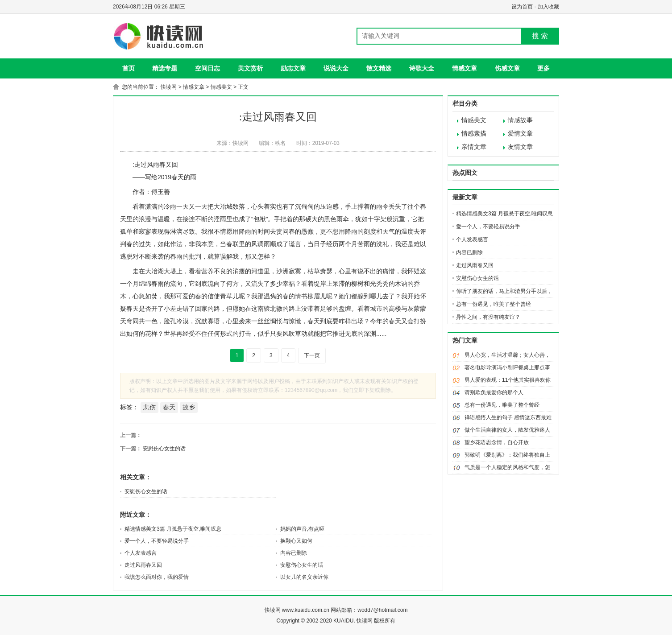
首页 (129, 68)
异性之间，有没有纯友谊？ (488, 317)
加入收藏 (548, 7)
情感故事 (520, 120)
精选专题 (165, 68)
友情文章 (520, 147)
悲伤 (149, 407)
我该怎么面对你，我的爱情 (157, 577)
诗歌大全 (422, 68)
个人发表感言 (141, 553)
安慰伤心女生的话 (164, 449)
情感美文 (221, 87)
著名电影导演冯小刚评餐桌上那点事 (507, 367)
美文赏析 (250, 68)
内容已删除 (294, 553)
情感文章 (465, 68)
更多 (543, 68)
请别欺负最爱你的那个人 (494, 392)
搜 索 (540, 36)
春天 (169, 407)
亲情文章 (474, 147)
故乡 (189, 407)
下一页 (312, 355)
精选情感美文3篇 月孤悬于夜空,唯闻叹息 (173, 529)
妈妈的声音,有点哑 (302, 529)
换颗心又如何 (296, 541)
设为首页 (522, 7)
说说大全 (336, 68)
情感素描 (474, 134)
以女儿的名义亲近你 (304, 577)
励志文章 (293, 68)
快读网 (169, 87)
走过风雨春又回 (143, 565)
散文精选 (379, 68)
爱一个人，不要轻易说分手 (157, 541)
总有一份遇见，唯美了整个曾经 (494, 304)
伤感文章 (507, 68)
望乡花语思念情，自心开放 (497, 442)
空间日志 (207, 68)
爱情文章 (520, 134)
